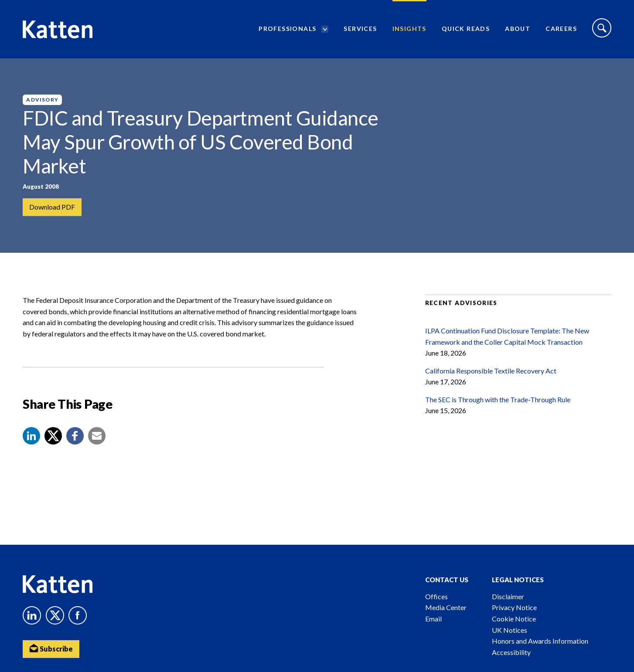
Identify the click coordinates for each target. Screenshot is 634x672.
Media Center (446, 607)
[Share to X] (53, 436)
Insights (409, 29)
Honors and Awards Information (540, 641)
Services (360, 29)
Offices (436, 596)
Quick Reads (466, 29)
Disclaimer (508, 596)
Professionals (287, 29)
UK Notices (510, 630)
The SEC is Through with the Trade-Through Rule (498, 399)
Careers (561, 29)
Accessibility (511, 652)
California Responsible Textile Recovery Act (491, 371)
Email (433, 619)
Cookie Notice (514, 619)
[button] (31, 436)
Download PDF (52, 207)
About (518, 29)
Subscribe (51, 648)
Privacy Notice (514, 607)
